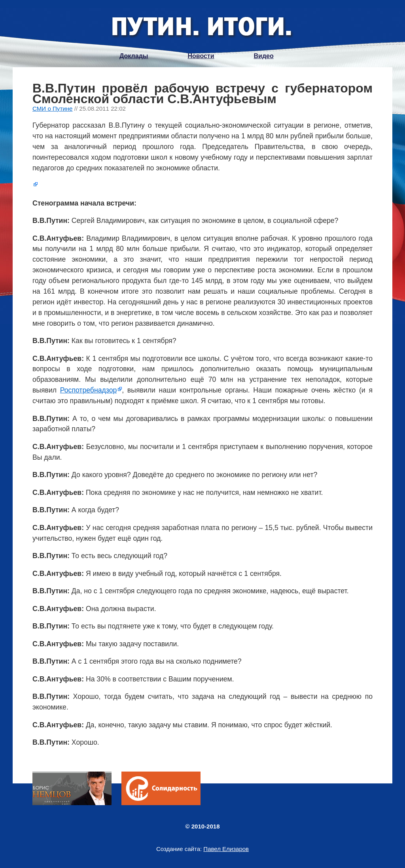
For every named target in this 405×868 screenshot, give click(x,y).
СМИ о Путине (53, 108)
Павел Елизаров (226, 849)
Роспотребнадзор (88, 390)
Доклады (134, 56)
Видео (264, 56)
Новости (201, 56)
